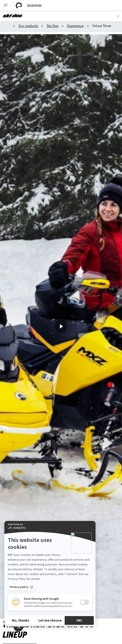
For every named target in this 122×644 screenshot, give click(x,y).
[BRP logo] (19, 5)
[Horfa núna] (61, 326)
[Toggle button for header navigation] (6, 5)
